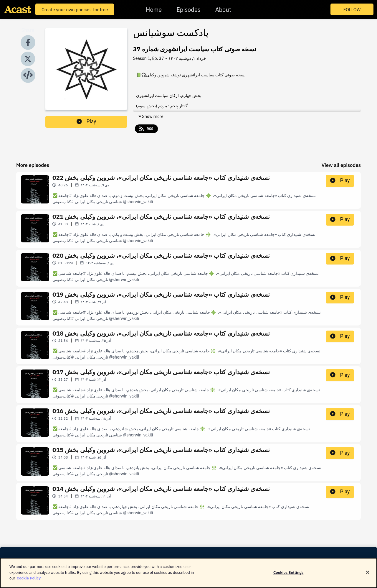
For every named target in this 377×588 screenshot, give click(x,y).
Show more (151, 116)
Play (86, 121)
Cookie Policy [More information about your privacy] (29, 581)
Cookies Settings (288, 575)
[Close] (368, 575)
